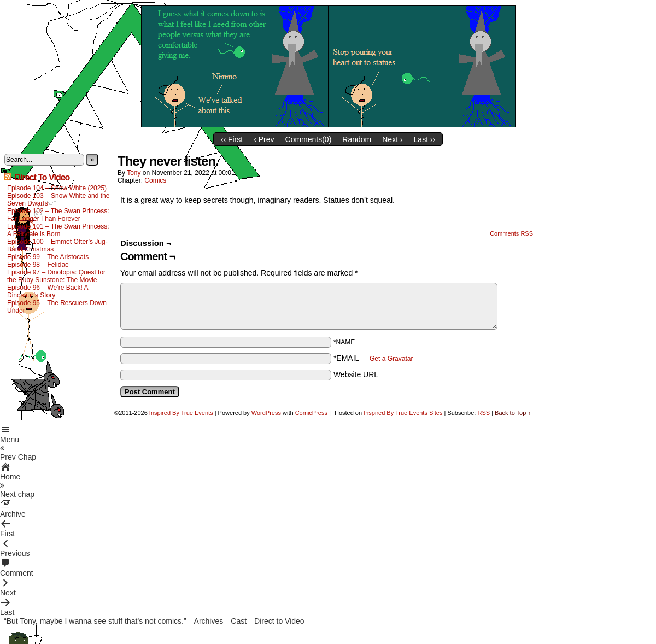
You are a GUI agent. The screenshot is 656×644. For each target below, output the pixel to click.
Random (357, 139)
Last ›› (425, 139)
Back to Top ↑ (513, 413)
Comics (155, 180)
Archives (209, 621)
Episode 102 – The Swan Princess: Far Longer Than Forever (58, 215)
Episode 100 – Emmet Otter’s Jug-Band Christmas (57, 245)
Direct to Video (279, 621)
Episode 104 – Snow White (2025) (57, 188)
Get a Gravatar (391, 359)
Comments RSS (511, 233)
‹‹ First (232, 139)
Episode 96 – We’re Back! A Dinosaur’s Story (48, 291)
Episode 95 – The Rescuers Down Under (57, 307)
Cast (239, 621)
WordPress (266, 413)
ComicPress (311, 413)
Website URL (356, 374)
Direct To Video (42, 177)
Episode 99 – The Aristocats (48, 257)
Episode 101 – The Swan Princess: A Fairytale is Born (58, 230)
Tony (134, 173)
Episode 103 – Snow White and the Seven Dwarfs (58, 200)
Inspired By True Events (181, 413)
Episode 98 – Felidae (38, 265)
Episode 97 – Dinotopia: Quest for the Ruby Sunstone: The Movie (56, 276)
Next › (392, 139)
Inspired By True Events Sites (403, 413)
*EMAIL (373, 358)
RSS (484, 413)
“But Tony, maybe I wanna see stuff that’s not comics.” (95, 621)
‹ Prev (264, 139)
